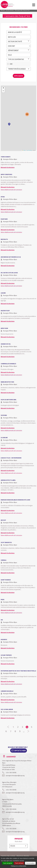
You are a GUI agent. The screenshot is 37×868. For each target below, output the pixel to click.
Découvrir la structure (8, 167)
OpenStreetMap (29, 150)
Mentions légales (23, 856)
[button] (9, 124)
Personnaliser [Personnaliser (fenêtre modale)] (30, 863)
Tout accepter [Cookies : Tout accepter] (8, 863)
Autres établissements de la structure (11, 190)
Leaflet (24, 150)
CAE (11, 64)
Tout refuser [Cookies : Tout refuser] (19, 863)
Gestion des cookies (8, 856)
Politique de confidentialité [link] (19, 866)
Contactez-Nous (20, 751)
